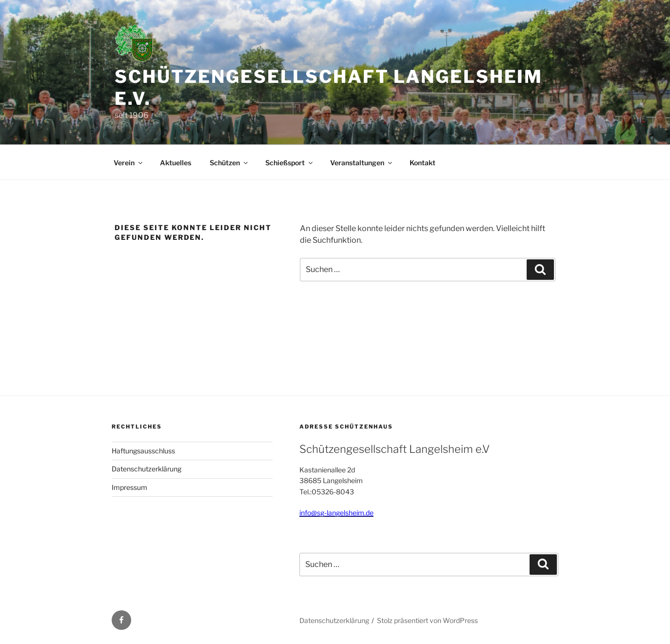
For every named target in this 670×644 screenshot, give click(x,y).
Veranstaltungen (362, 163)
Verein (129, 163)
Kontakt (423, 163)
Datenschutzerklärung (147, 469)
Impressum (129, 487)
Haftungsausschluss (143, 451)
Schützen (229, 163)
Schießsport (290, 163)
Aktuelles (176, 163)
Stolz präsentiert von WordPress (427, 620)
